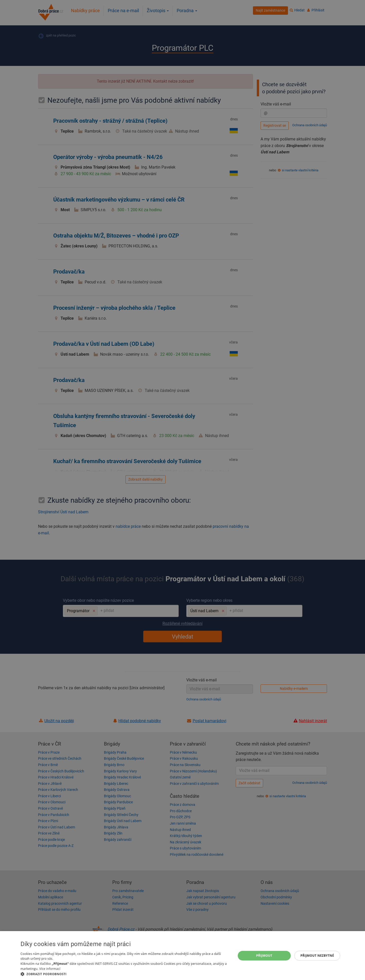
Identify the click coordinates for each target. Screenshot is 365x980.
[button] (125, 974)
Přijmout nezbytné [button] (317, 956)
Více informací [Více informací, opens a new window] (50, 969)
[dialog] (182, 956)
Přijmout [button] (264, 956)
